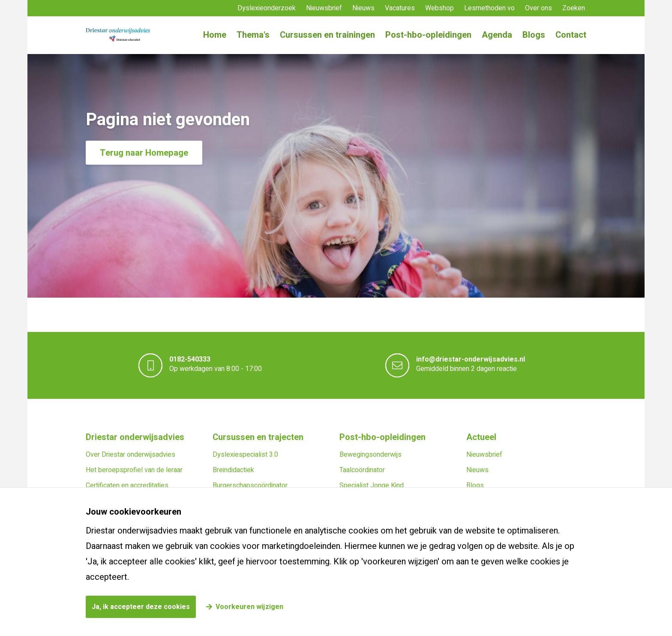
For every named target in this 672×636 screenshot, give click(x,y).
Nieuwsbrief (324, 8)
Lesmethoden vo (489, 8)
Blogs (534, 35)
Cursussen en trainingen (327, 35)
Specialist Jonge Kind (372, 485)
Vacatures (400, 8)
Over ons (538, 8)
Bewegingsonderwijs (370, 455)
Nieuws (363, 8)
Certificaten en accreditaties (127, 485)
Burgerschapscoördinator (250, 485)
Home (215, 35)
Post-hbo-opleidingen (428, 35)
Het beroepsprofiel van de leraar (134, 470)
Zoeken (574, 8)
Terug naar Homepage (144, 153)
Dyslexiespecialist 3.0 (245, 455)
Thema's (253, 35)
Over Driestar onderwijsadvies (130, 455)
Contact (571, 35)
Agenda (497, 35)
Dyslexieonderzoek (267, 8)
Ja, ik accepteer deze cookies (141, 607)
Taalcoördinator (362, 470)
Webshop (439, 8)
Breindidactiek (233, 470)
